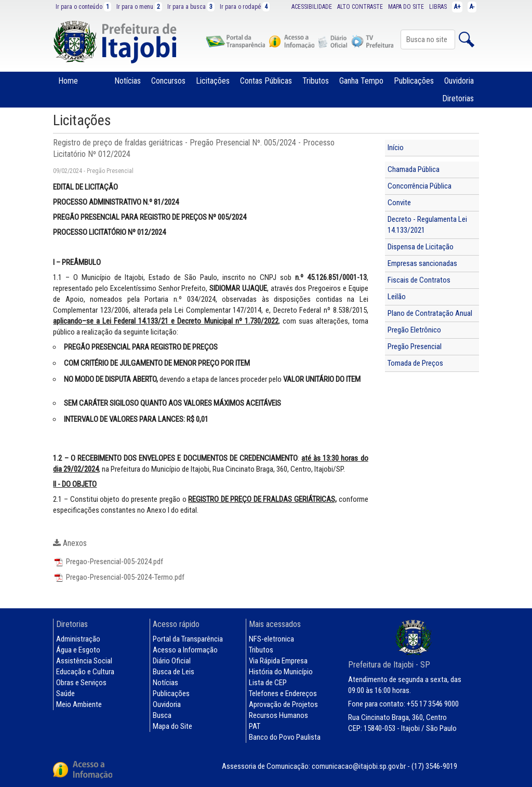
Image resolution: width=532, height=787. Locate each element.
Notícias (128, 81)
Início (396, 148)
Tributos (316, 81)
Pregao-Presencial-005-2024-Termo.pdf (119, 577)
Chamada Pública (414, 169)
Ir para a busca (191, 7)
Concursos (168, 81)
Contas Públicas (266, 81)
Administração (78, 639)
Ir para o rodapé (245, 7)
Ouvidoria (459, 81)
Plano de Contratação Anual (430, 313)
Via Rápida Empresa (278, 661)
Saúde (65, 693)
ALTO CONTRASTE (360, 7)
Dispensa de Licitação (421, 247)
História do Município (281, 672)
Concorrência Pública (420, 186)
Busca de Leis (174, 672)
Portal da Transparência (188, 639)
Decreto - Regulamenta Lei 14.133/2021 (427, 225)
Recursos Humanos (278, 715)
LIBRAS (438, 7)
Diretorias (458, 98)
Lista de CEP (268, 683)
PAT (255, 726)
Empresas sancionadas (422, 263)
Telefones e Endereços (283, 693)
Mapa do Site (172, 726)
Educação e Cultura (85, 672)
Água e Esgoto (78, 650)
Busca (162, 715)
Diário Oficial (172, 661)
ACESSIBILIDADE (312, 7)
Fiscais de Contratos (419, 280)
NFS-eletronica (271, 639)
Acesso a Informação (185, 650)
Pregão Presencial (415, 346)
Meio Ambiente (79, 704)
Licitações (213, 81)
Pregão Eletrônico (414, 330)
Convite (399, 203)
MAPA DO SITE (406, 7)
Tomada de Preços (415, 363)
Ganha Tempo (361, 81)
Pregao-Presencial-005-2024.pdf (108, 562)
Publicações (414, 81)
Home (68, 81)
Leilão (397, 297)
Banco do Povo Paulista (285, 737)
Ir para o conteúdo (83, 7)
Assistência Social (84, 661)
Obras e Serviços (81, 683)
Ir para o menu (139, 7)
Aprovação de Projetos (283, 704)
